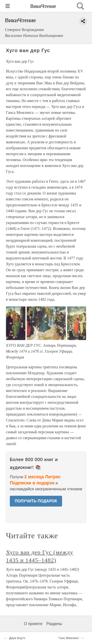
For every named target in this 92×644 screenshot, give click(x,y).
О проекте (33, 624)
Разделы (54, 624)
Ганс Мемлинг (69, 638)
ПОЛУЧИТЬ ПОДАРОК (36, 501)
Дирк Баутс (17, 638)
